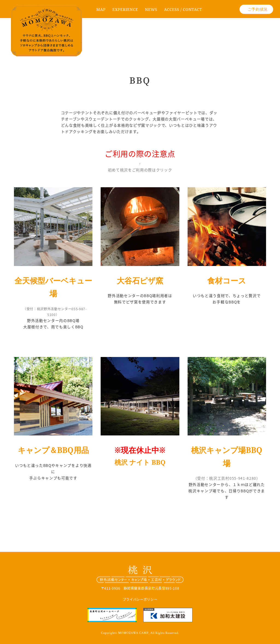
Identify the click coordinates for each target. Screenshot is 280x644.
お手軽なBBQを (227, 302)
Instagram (231, 11)
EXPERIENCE (125, 9)
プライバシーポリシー (140, 599)
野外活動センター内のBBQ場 (53, 320)
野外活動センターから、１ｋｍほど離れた (227, 484)
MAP (101, 9)
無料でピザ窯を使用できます (140, 302)
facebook (215, 11)
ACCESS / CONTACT (183, 9)
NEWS (151, 9)
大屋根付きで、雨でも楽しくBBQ (53, 327)
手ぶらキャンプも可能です (53, 478)
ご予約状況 (258, 9)
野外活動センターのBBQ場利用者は (140, 295)
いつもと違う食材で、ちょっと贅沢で (227, 295)
